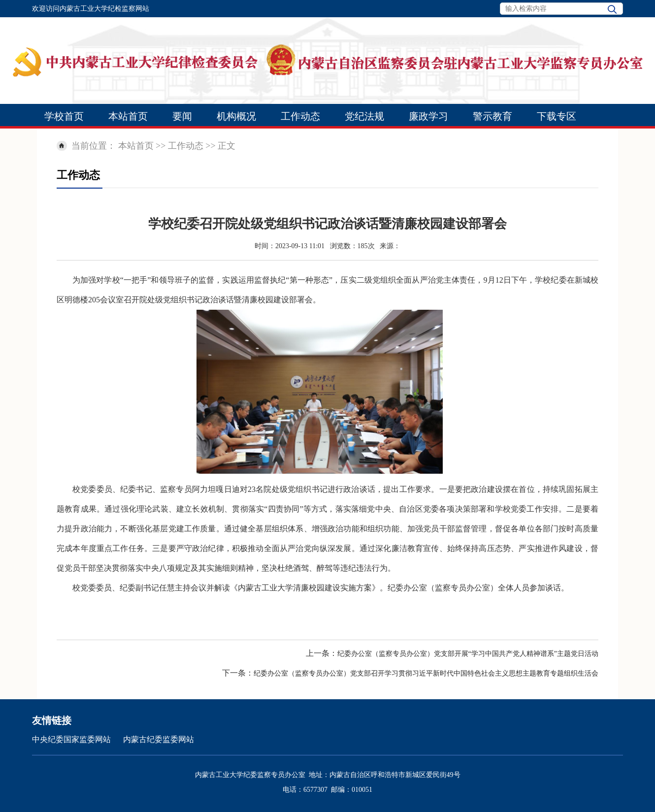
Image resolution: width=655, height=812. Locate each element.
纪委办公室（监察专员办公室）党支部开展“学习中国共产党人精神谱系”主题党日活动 (468, 654)
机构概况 (236, 116)
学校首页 (64, 116)
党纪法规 (364, 116)
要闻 (182, 116)
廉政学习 (428, 116)
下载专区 (557, 116)
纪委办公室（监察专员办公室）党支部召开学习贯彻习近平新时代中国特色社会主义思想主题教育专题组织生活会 (426, 673)
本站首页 (128, 116)
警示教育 (492, 116)
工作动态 (300, 116)
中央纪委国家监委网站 (71, 739)
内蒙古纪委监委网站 (159, 739)
